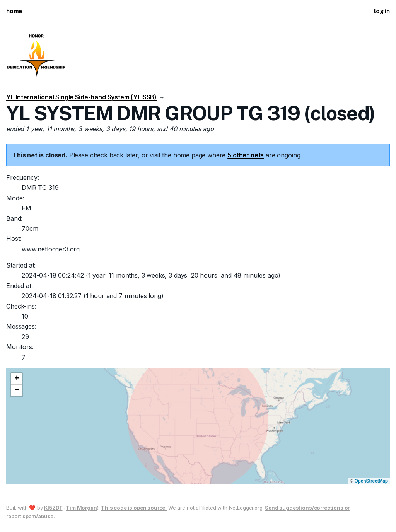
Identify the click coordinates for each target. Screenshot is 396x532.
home (14, 11)
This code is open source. (134, 508)
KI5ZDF (53, 508)
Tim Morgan (81, 508)
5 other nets (246, 155)
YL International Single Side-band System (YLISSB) (81, 97)
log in (382, 11)
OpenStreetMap (371, 481)
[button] (17, 379)
